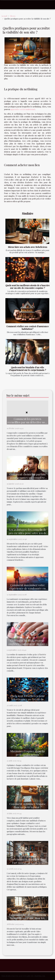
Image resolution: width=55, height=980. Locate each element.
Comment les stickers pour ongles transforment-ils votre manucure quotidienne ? (27, 644)
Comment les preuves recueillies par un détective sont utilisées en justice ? (28, 422)
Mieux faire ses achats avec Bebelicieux (28, 247)
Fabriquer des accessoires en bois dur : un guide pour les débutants (27, 918)
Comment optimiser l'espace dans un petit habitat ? (28, 805)
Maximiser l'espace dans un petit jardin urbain (27, 753)
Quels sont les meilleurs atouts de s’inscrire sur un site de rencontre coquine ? (28, 287)
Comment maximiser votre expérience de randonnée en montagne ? (28, 588)
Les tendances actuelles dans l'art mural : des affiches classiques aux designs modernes (28, 864)
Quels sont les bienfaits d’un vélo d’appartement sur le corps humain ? (28, 369)
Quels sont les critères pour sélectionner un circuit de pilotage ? (27, 699)
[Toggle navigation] (5, 5)
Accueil (4, 16)
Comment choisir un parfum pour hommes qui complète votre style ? (28, 478)
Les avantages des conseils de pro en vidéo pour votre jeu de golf (28, 533)
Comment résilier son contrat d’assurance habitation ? (27, 328)
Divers (13, 16)
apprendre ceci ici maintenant (23, 109)
